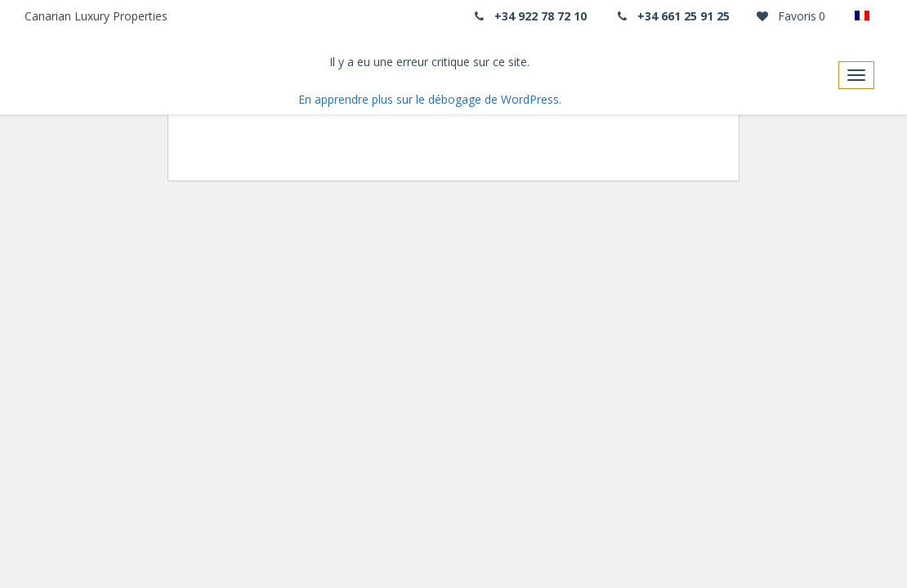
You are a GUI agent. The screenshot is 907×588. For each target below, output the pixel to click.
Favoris (790, 16)
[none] (866, 16)
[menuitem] (866, 16)
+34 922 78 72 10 (529, 16)
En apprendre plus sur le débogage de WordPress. (430, 99)
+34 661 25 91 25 (672, 16)
